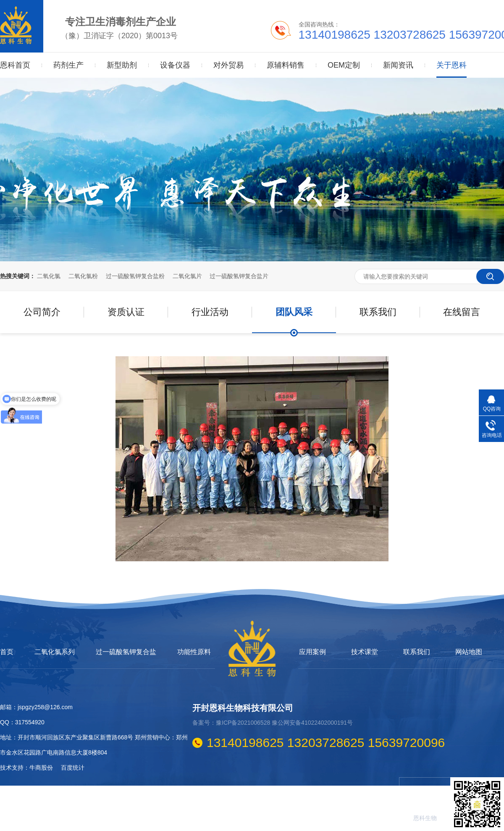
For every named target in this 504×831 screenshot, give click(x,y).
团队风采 (294, 312)
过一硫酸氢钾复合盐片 (239, 276)
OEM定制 (344, 65)
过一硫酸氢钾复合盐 (126, 652)
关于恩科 (451, 57)
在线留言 (462, 312)
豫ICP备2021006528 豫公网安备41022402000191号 (284, 723)
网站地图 (469, 652)
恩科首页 (15, 65)
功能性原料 (194, 652)
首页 (7, 652)
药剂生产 (68, 65)
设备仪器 (175, 65)
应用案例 (312, 652)
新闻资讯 (398, 65)
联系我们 (378, 312)
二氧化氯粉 (83, 276)
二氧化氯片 (187, 276)
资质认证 (126, 312)
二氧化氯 (49, 276)
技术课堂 (365, 652)
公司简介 (42, 312)
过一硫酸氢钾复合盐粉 (135, 276)
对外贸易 (228, 65)
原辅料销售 (286, 65)
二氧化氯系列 (55, 652)
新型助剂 (122, 65)
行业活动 (210, 312)
